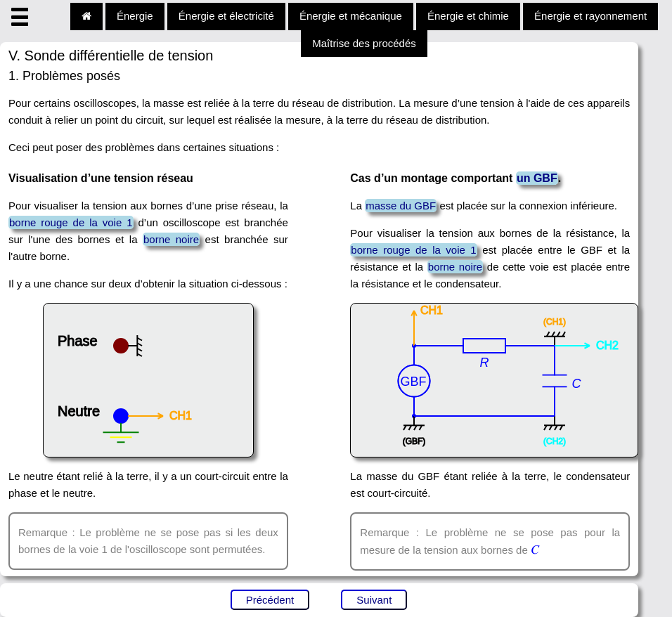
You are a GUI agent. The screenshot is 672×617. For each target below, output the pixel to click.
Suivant (374, 600)
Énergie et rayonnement (590, 16)
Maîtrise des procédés (364, 43)
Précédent (270, 600)
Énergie (135, 16)
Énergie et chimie (468, 16)
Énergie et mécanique (351, 16)
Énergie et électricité (226, 16)
